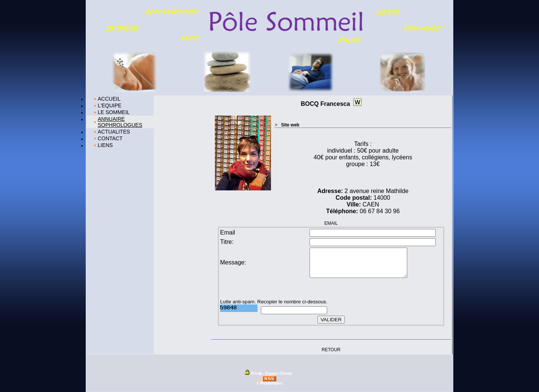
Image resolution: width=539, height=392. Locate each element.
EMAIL (331, 223)
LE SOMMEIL (114, 112)
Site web (290, 125)
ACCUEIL (109, 99)
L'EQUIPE (109, 105)
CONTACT (110, 138)
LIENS (105, 145)
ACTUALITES (114, 132)
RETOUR (331, 349)
